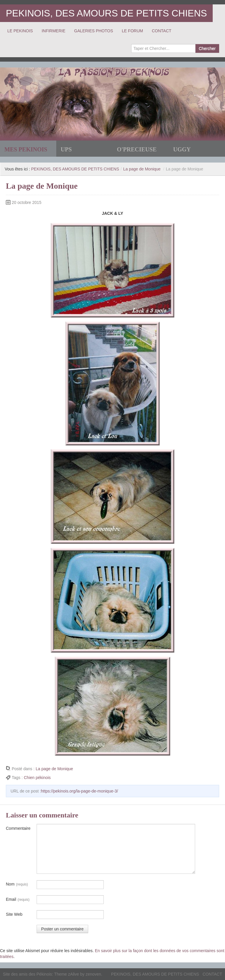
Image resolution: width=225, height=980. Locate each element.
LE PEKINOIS (20, 31)
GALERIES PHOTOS (94, 31)
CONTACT (162, 31)
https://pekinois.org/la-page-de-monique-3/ (80, 791)
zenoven (93, 974)
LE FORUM (132, 31)
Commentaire (18, 828)
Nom (17, 884)
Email (18, 900)
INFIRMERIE (53, 31)
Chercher (207, 48)
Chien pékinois (37, 778)
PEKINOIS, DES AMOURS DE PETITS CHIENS (106, 13)
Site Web (14, 914)
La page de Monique (142, 169)
